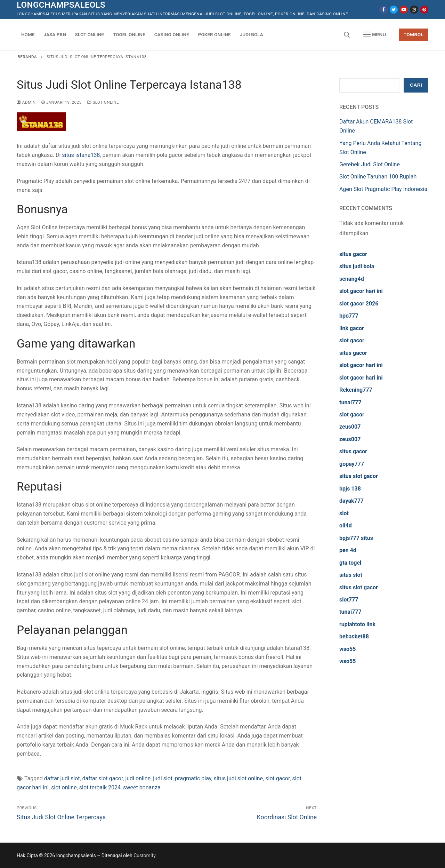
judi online (138, 778)
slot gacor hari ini (361, 291)
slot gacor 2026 (359, 304)
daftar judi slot (62, 778)
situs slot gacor (359, 476)
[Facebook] (383, 10)
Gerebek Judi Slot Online (370, 164)
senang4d (352, 279)
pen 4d (348, 550)
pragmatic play (193, 778)
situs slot (351, 575)
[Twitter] (394, 10)
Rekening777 (356, 390)
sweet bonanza (142, 787)
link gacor (352, 328)
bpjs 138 (350, 489)
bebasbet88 (354, 636)
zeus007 (350, 427)
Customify (144, 855)
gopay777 (352, 464)
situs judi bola (357, 266)
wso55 (347, 649)
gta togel (350, 563)
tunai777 (350, 402)
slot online (64, 787)
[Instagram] (414, 10)
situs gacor (353, 254)
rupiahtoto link (357, 624)
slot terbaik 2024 (100, 787)
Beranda (27, 57)
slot (344, 513)
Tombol (414, 34)
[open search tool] (347, 35)
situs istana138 (81, 155)
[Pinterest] (424, 10)
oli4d (346, 525)
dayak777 (351, 501)
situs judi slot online (238, 778)
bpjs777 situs (356, 538)
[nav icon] (374, 35)
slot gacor (277, 778)
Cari (416, 85)
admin (26, 102)
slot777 (349, 600)
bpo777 (349, 316)
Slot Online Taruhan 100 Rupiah (378, 177)
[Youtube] (404, 10)
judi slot (163, 778)
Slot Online (103, 102)
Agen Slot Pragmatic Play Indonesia (383, 189)
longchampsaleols (61, 5)
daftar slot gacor (103, 778)
